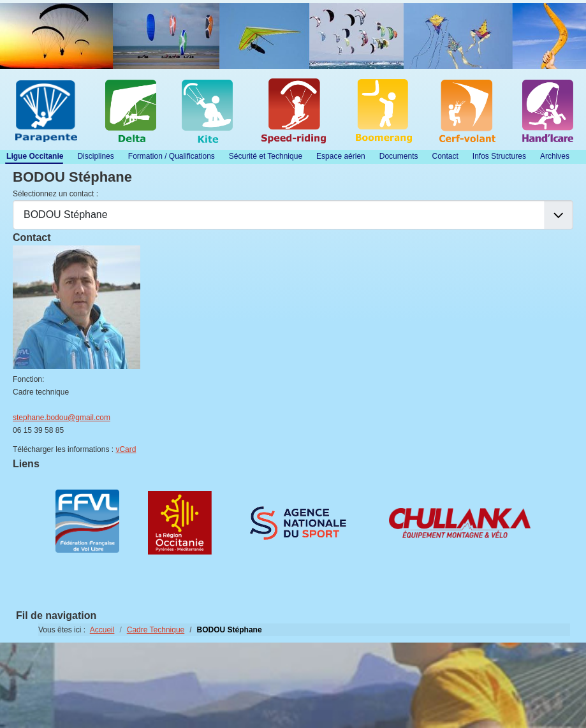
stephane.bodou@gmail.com (62, 418)
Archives (555, 156)
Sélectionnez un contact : (55, 194)
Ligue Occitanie (35, 156)
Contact (445, 156)
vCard (126, 449)
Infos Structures (499, 156)
